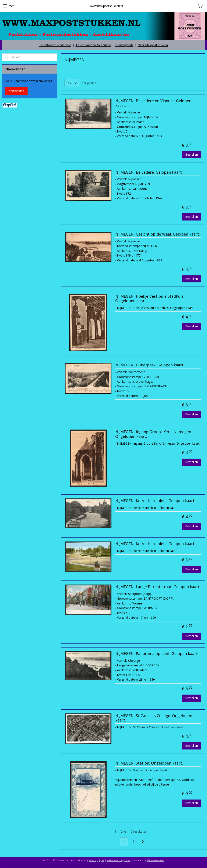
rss (102, 860)
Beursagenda (124, 45)
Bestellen (192, 154)
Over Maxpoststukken (153, 45)
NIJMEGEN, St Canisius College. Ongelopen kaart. (154, 718)
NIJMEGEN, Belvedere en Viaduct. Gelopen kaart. (153, 103)
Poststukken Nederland (55, 45)
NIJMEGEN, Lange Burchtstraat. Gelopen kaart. (158, 587)
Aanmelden (16, 91)
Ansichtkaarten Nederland (93, 45)
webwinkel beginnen (119, 860)
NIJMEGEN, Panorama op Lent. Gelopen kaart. (157, 654)
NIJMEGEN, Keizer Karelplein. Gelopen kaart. (155, 501)
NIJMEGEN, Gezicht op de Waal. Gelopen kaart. (158, 234)
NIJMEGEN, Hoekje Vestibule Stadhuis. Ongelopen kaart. (150, 299)
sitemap (94, 860)
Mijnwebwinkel (156, 860)
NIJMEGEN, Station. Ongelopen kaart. (149, 763)
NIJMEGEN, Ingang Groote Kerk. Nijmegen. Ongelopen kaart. (154, 434)
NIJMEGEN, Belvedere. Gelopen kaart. (149, 172)
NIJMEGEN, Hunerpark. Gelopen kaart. (150, 365)
